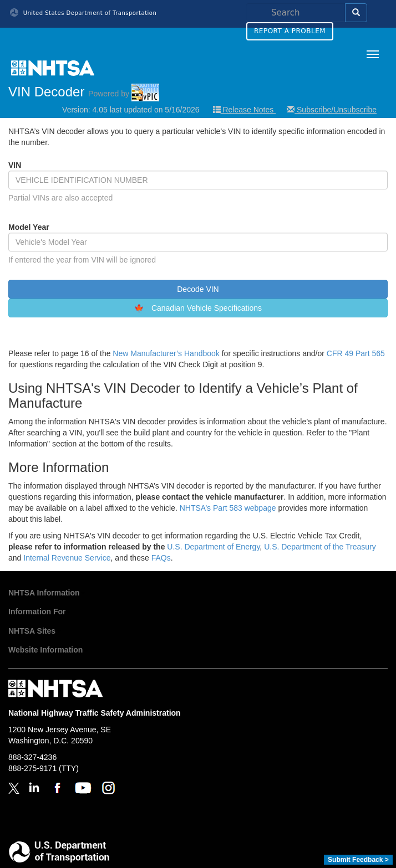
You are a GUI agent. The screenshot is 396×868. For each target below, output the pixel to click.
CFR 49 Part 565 (356, 353)
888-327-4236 (32, 757)
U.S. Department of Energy (213, 547)
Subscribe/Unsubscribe (332, 110)
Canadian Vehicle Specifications (207, 308)
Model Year (29, 227)
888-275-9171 (32, 768)
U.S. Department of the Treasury (320, 547)
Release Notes (245, 110)
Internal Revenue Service (67, 558)
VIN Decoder (84, 92)
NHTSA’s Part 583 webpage (228, 508)
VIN (15, 165)
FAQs (161, 558)
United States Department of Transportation (83, 13)
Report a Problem (290, 31)
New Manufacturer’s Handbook (166, 353)
